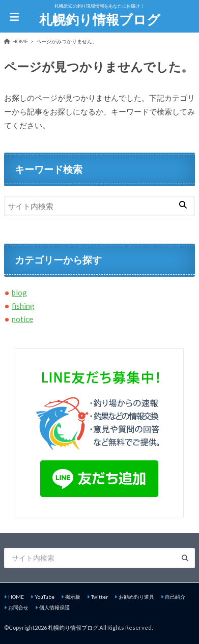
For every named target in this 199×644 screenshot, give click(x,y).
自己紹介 (175, 597)
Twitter (99, 597)
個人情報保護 (54, 607)
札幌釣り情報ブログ (100, 19)
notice (22, 319)
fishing (23, 306)
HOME (16, 597)
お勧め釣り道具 (136, 597)
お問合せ (18, 607)
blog (19, 292)
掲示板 (73, 597)
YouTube (45, 597)
